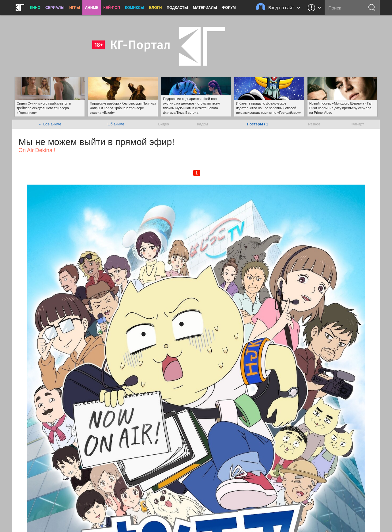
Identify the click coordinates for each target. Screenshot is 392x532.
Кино (35, 8)
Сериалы (55, 8)
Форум (229, 8)
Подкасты (177, 8)
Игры (75, 8)
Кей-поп (112, 8)
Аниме (92, 8)
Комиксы (135, 8)
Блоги (156, 8)
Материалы (205, 8)
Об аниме (116, 124)
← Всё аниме (50, 124)
